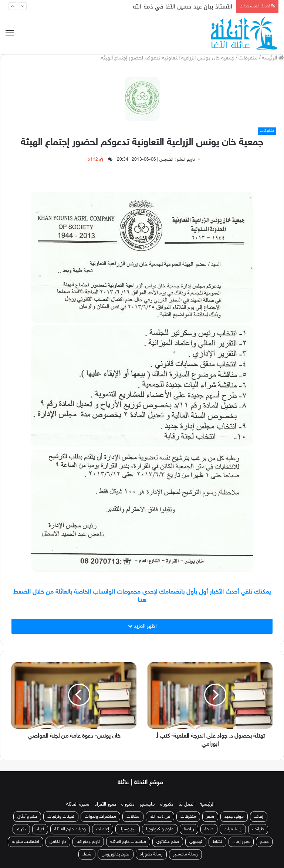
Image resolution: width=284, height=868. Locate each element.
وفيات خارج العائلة (70, 829)
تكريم (21, 829)
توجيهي (196, 842)
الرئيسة (273, 58)
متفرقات (248, 58)
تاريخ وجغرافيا (88, 842)
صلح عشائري (168, 842)
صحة (209, 829)
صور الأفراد (105, 804)
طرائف (258, 829)
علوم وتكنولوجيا (160, 829)
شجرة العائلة (78, 804)
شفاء (87, 854)
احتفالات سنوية (26, 842)
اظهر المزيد (142, 626)
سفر (210, 817)
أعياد (40, 829)
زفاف (259, 817)
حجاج (264, 842)
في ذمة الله (160, 817)
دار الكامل (58, 842)
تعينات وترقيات (61, 817)
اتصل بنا (187, 804)
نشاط (217, 842)
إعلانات (103, 829)
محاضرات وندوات (100, 817)
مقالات (133, 817)
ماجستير (147, 804)
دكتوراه (167, 804)
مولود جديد (234, 817)
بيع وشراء (128, 829)
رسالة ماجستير (185, 854)
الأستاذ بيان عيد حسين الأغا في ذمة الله (182, 7)
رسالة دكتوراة (151, 854)
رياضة (189, 829)
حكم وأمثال (27, 817)
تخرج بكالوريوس (116, 854)
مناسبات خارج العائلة (128, 842)
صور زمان (241, 842)
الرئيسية (207, 804)
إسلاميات (233, 829)
